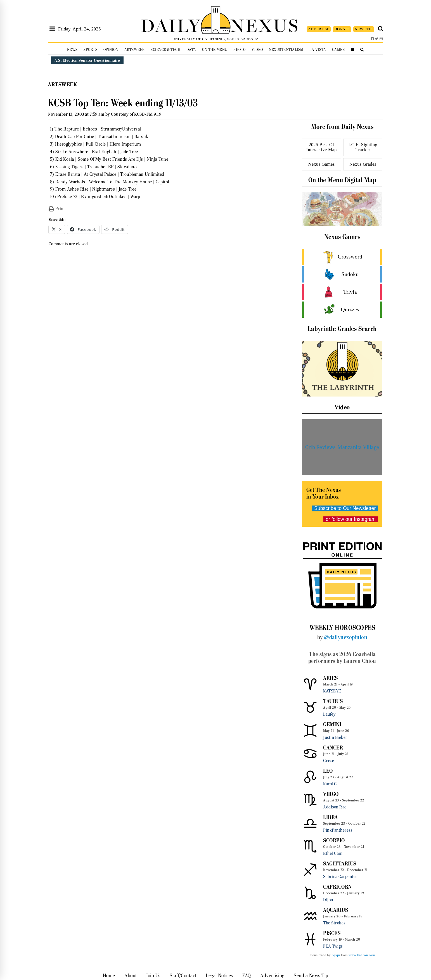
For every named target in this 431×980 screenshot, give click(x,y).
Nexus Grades (363, 164)
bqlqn (336, 955)
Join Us (153, 976)
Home (109, 976)
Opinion (111, 50)
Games (338, 50)
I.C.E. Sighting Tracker (363, 147)
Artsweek (135, 50)
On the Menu (215, 50)
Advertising (272, 976)
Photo (240, 50)
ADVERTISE (319, 29)
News (72, 50)
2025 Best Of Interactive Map (322, 147)
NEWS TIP (363, 29)
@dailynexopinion (346, 637)
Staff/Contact (183, 976)
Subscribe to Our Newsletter (345, 508)
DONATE (342, 29)
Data (191, 50)
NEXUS (265, 24)
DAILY (171, 24)
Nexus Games (322, 164)
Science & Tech (165, 50)
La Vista (318, 50)
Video (257, 50)
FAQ (247, 976)
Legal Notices (219, 976)
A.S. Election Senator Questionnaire (87, 60)
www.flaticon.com (362, 955)
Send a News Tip (311, 976)
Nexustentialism (286, 50)
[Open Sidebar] (52, 29)
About (131, 976)
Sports (90, 50)
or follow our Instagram (351, 519)
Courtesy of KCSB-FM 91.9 (136, 114)
